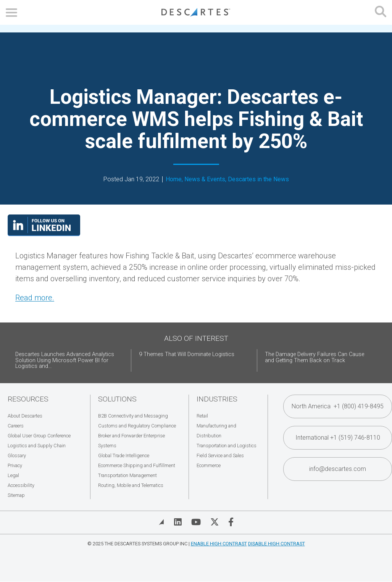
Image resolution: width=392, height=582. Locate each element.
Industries (217, 399)
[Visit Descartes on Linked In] (178, 522)
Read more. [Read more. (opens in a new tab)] (35, 298)
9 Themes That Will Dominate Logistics (187, 354)
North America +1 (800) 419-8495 (338, 406)
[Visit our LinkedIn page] (44, 234)
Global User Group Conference (39, 436)
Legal (13, 475)
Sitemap (16, 495)
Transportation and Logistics (227, 446)
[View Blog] (161, 522)
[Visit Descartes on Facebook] (231, 522)
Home (174, 179)
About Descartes (25, 416)
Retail (202, 416)
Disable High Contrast (277, 544)
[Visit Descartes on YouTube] (196, 522)
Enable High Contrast (219, 544)
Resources (28, 399)
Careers (16, 426)
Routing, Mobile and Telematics (131, 485)
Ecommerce (209, 465)
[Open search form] (381, 12)
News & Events (205, 179)
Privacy (15, 465)
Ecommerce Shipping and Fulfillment (137, 465)
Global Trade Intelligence (124, 455)
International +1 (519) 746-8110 (338, 438)
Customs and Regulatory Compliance (137, 426)
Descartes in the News (258, 179)
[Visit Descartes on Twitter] (215, 522)
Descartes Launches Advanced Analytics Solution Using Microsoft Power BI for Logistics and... (65, 360)
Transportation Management (127, 475)
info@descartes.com (338, 469)
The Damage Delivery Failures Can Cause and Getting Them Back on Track (315, 357)
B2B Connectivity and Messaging (133, 416)
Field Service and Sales (220, 455)
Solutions (117, 399)
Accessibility (21, 485)
